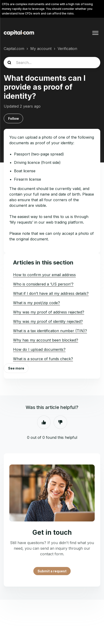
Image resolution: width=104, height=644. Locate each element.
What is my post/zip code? (36, 303)
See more (16, 368)
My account (41, 49)
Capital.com (14, 49)
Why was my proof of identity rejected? (48, 321)
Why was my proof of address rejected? (49, 312)
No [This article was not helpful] (60, 422)
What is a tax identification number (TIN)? (50, 331)
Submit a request (52, 571)
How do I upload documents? (39, 349)
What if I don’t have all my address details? (51, 293)
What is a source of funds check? (43, 359)
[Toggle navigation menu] (95, 33)
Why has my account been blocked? (46, 340)
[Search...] (52, 63)
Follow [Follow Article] (14, 118)
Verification (67, 49)
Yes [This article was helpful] (44, 422)
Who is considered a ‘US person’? (43, 284)
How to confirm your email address (44, 275)
